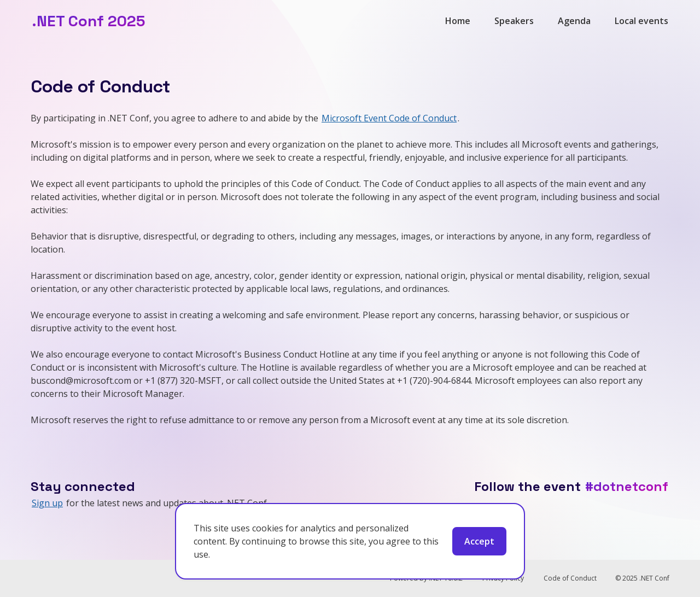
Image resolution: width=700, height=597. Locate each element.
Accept (479, 541)
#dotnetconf (627, 486)
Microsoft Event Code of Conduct (389, 118)
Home (458, 21)
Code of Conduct (570, 578)
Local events (641, 21)
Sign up (47, 503)
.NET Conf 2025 (88, 21)
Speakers (514, 21)
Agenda (574, 21)
